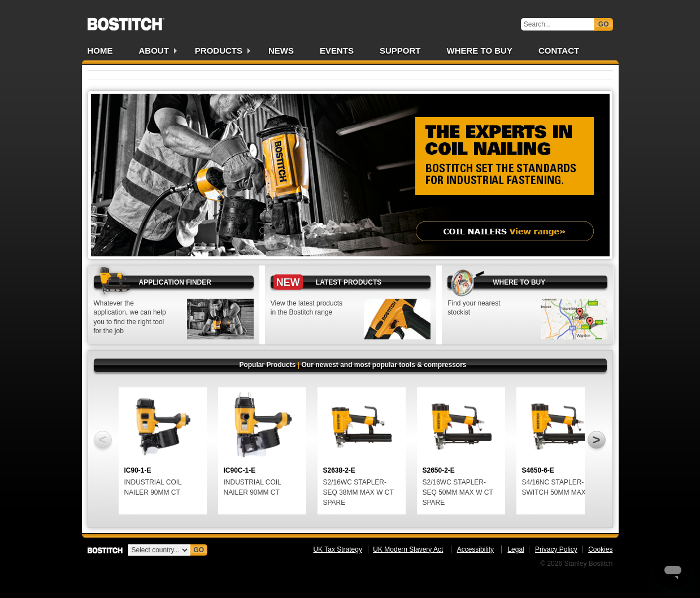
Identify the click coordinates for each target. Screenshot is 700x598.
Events (337, 51)
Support (400, 51)
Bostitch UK (126, 20)
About (154, 51)
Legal (516, 549)
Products (219, 51)
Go (604, 24)
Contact (559, 51)
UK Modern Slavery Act (408, 549)
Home (100, 51)
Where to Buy (480, 51)
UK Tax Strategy (337, 549)
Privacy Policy (556, 549)
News (281, 51)
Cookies (600, 549)
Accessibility (475, 549)
